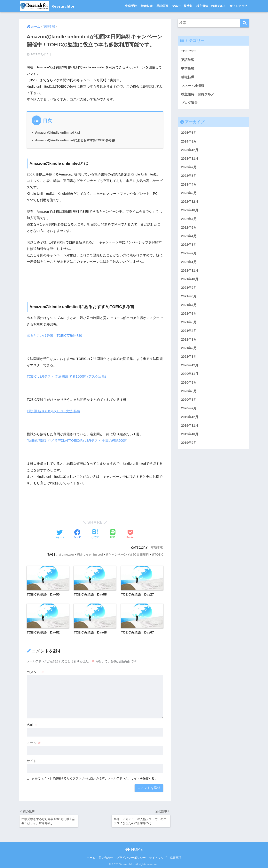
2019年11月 (190, 430)
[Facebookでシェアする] (77, 534)
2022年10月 (190, 212)
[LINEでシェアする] (113, 534)
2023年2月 (189, 194)
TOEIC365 (189, 51)
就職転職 (147, 6)
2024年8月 (189, 142)
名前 (32, 724)
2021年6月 (189, 316)
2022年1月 (189, 264)
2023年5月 (189, 177)
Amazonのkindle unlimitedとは (58, 132)
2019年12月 (190, 421)
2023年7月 (189, 168)
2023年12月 (190, 151)
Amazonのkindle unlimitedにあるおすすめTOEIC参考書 (75, 140)
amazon (66, 554)
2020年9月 (189, 386)
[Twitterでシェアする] (59, 534)
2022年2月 (189, 255)
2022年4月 (189, 238)
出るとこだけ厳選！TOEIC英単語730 (55, 336)
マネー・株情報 (182, 6)
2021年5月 (189, 325)
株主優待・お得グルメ (211, 6)
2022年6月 (189, 229)
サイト (32, 760)
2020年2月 (189, 412)
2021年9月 (189, 290)
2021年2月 (189, 351)
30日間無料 (141, 554)
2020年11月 (190, 377)
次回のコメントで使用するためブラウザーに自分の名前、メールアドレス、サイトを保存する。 (95, 778)
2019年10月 (190, 438)
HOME (134, 849)
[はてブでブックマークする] (95, 534)
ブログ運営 (189, 104)
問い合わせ (106, 858)
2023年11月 (190, 160)
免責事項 (176, 858)
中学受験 (131, 6)
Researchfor (50, 6)
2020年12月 (190, 369)
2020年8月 (189, 395)
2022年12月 (190, 203)
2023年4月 (189, 186)
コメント (35, 671)
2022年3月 (189, 247)
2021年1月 (189, 360)
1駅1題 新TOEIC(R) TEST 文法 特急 (54, 411)
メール (34, 742)
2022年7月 (189, 221)
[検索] (245, 23)
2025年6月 (189, 134)
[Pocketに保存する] (130, 534)
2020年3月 (189, 403)
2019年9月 (189, 447)
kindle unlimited (91, 554)
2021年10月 (190, 282)
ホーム (91, 858)
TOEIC (159, 554)
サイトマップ (238, 6)
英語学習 (162, 6)
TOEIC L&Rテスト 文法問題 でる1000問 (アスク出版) (67, 377)
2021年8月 (189, 299)
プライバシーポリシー (131, 858)
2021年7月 (189, 308)
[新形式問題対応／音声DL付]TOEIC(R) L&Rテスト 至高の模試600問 (77, 440)
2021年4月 (189, 334)
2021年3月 (189, 342)
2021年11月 (190, 273)
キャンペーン (118, 554)
